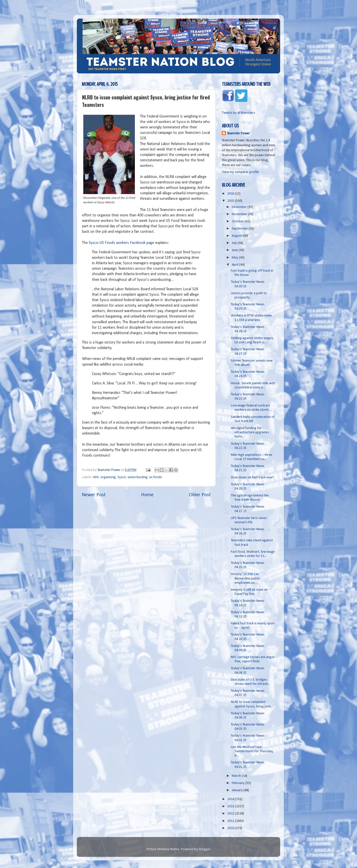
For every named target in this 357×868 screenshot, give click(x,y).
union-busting (138, 477)
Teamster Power (238, 133)
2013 (231, 806)
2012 (231, 814)
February (239, 783)
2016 (231, 194)
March (237, 776)
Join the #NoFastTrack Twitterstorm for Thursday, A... (252, 752)
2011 (231, 821)
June (235, 250)
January (238, 790)
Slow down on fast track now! (252, 477)
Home (147, 495)
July (235, 243)
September (240, 229)
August (237, 236)
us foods (156, 477)
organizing (108, 477)
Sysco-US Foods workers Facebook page (121, 243)
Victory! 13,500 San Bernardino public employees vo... (245, 579)
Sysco (122, 477)
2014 (231, 799)
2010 (231, 828)
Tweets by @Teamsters (238, 113)
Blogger (205, 849)
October (238, 221)
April (236, 265)
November (240, 214)
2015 (231, 201)
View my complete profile (240, 172)
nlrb (96, 477)
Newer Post (94, 495)
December (240, 207)
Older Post (200, 495)
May (235, 258)
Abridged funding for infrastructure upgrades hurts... (250, 433)
